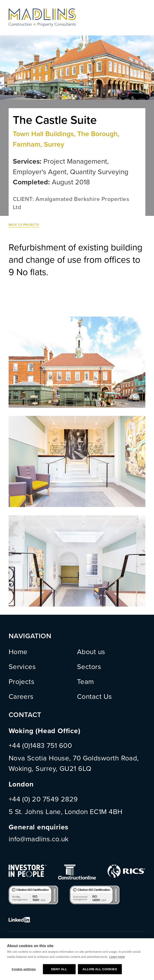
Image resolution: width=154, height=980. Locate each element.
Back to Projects (24, 225)
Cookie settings (24, 969)
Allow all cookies (100, 969)
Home (18, 652)
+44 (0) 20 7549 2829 (43, 799)
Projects (22, 682)
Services (22, 667)
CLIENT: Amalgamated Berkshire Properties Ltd (71, 203)
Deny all (59, 969)
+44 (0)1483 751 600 (40, 746)
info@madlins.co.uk (39, 839)
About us (91, 652)
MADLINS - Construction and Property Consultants (42, 18)
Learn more (117, 957)
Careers (21, 697)
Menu (141, 18)
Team (86, 682)
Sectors (89, 667)
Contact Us (94, 697)
